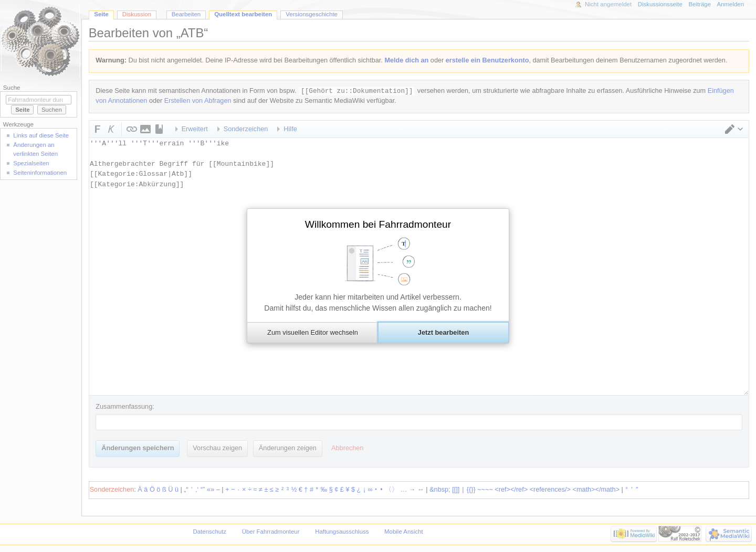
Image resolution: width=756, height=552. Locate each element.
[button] (312, 333)
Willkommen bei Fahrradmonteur (378, 224)
